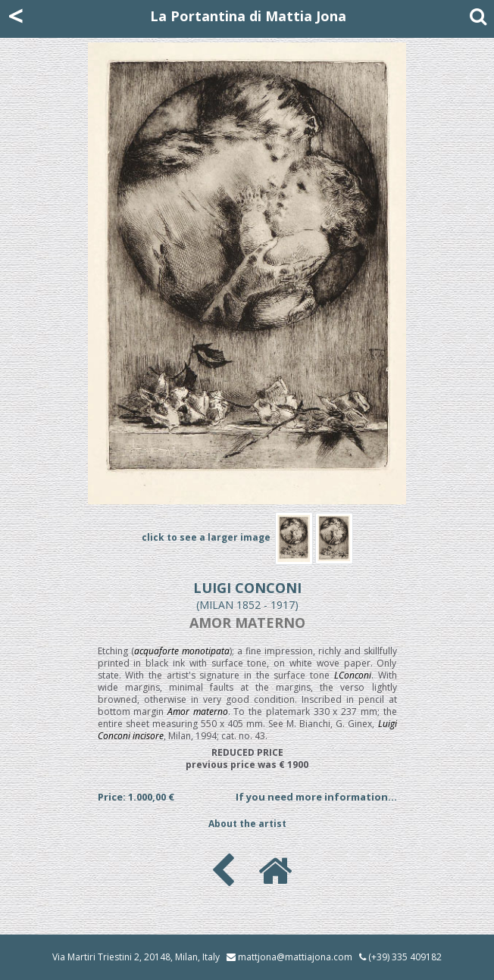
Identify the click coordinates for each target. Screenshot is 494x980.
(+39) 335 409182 (400, 957)
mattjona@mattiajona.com (295, 957)
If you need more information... (316, 797)
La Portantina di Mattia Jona (248, 16)
